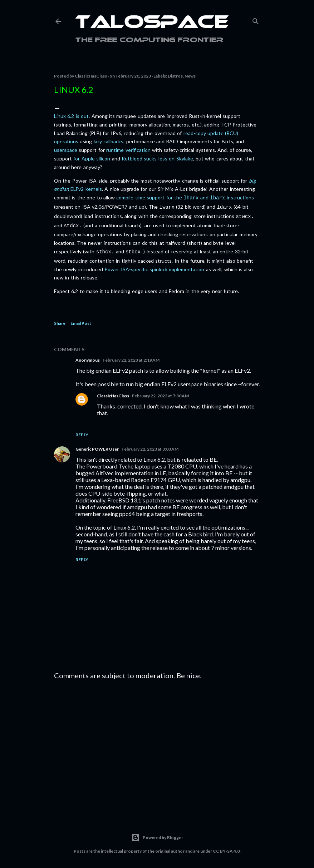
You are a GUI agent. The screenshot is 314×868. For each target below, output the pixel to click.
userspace (66, 150)
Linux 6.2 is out (71, 116)
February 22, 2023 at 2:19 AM (131, 356)
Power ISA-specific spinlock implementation (154, 266)
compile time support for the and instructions (185, 197)
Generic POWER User (97, 445)
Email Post (81, 320)
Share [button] (60, 320)
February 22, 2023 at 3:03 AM (150, 445)
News (190, 76)
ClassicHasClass (113, 392)
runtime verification (128, 150)
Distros (175, 76)
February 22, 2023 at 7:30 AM (160, 392)
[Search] (256, 20)
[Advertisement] (157, 744)
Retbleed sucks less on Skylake (157, 158)
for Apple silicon (92, 158)
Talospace (152, 23)
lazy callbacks (109, 141)
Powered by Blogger (157, 834)
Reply (82, 431)
